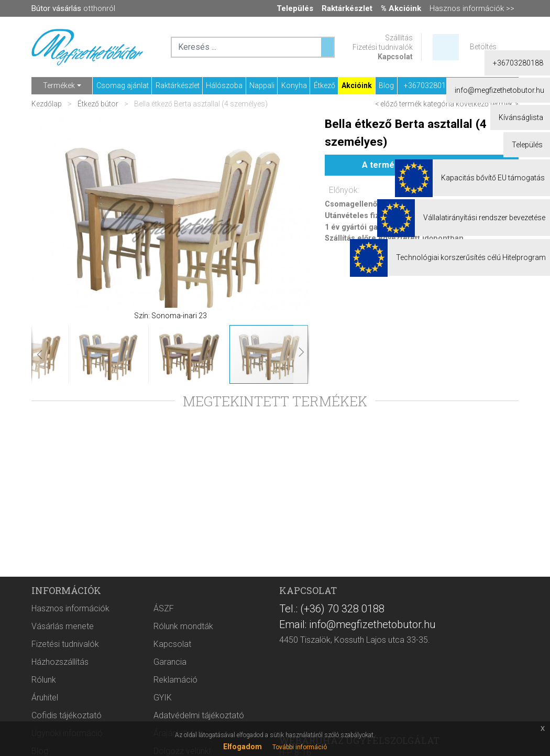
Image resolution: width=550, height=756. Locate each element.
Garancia (170, 662)
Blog (386, 85)
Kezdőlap (47, 104)
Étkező (324, 85)
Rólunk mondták (183, 626)
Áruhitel (45, 698)
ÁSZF (164, 608)
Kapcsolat (395, 57)
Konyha (294, 85)
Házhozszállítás (60, 662)
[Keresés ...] (327, 47)
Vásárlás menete (63, 626)
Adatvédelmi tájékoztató (199, 715)
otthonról (73, 8)
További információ (300, 747)
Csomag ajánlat (123, 85)
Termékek (59, 85)
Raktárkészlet (178, 85)
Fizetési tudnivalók (383, 47)
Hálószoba (224, 85)
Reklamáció (175, 680)
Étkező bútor (98, 104)
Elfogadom (243, 747)
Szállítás (399, 38)
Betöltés (483, 47)
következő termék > (487, 104)
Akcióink (357, 85)
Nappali (262, 85)
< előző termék (398, 104)
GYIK (163, 698)
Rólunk (44, 680)
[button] (52, 220)
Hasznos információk (70, 608)
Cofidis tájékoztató (67, 715)
